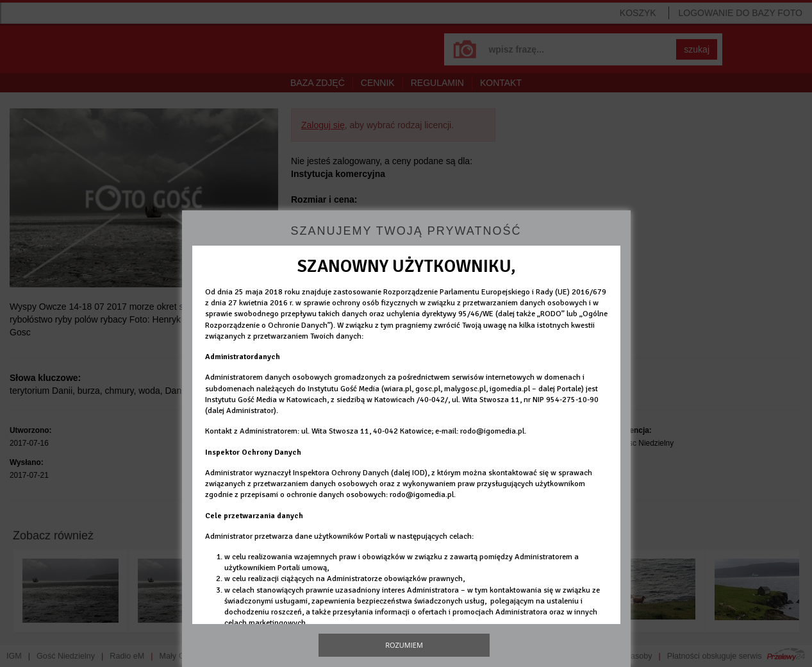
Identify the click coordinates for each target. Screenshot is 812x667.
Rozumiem (404, 645)
